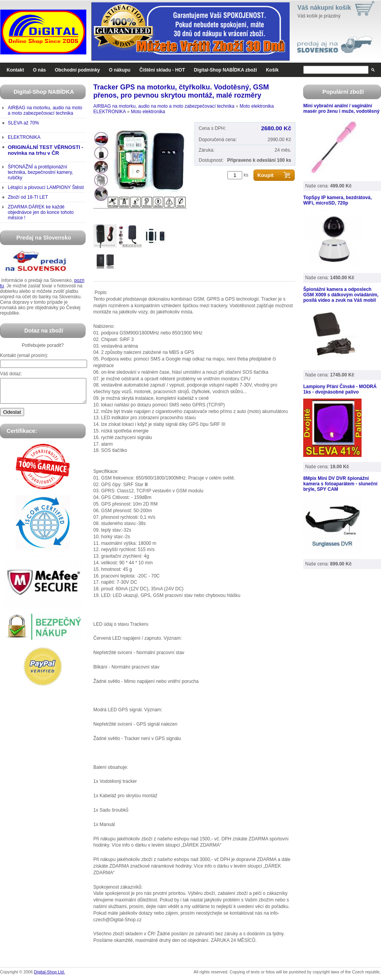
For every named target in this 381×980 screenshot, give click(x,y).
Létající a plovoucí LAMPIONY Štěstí (46, 187)
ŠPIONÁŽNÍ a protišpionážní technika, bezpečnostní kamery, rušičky (40, 172)
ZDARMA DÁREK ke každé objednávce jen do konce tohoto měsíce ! (41, 212)
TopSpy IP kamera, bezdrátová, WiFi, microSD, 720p (337, 200)
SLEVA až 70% (24, 123)
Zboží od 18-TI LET (28, 197)
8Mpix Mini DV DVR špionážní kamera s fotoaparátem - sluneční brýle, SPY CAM (340, 484)
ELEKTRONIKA (24, 137)
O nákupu (120, 70)
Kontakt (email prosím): (24, 355)
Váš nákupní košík (324, 8)
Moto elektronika (257, 106)
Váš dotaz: (11, 374)
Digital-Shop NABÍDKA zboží (225, 70)
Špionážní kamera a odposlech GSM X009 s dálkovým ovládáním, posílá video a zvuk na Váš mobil (341, 295)
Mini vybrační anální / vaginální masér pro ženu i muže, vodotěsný (341, 108)
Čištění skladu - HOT (162, 70)
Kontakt (15, 70)
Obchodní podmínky (77, 70)
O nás (39, 70)
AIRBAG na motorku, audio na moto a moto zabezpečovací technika (45, 110)
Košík (272, 70)
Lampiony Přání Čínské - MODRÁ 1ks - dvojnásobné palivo (340, 389)
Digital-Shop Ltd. (49, 972)
